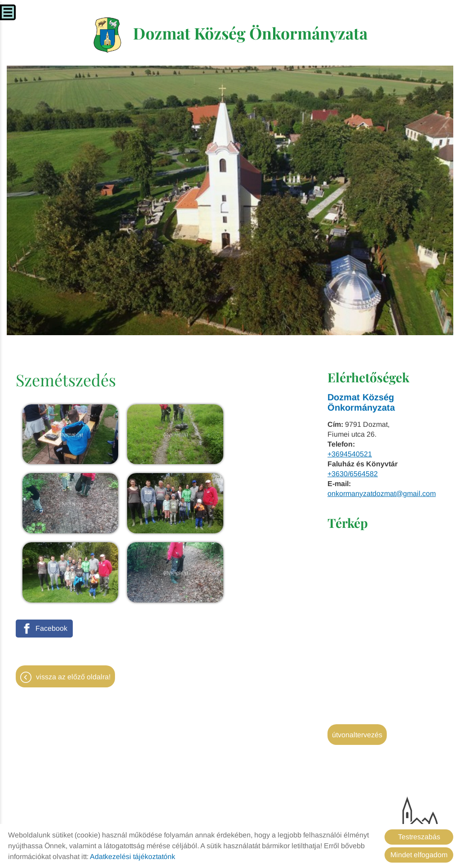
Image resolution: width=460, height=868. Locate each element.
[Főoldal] (105, 35)
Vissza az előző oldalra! (73, 597)
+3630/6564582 (353, 475)
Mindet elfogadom (419, 855)
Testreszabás (419, 837)
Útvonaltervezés (357, 736)
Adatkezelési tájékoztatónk (133, 857)
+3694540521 (350, 455)
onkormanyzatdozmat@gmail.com (382, 494)
